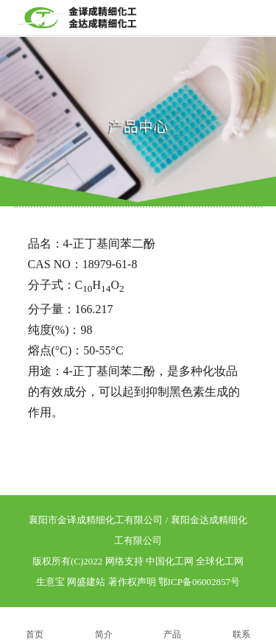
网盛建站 (86, 582)
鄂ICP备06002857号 (199, 582)
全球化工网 (220, 561)
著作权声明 (132, 582)
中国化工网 (170, 561)
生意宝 (50, 582)
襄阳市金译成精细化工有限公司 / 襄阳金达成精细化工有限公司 (138, 530)
